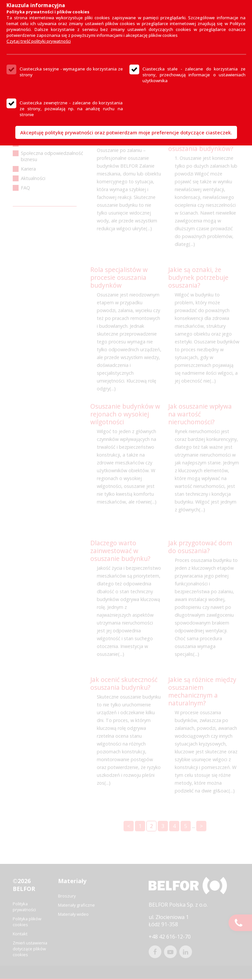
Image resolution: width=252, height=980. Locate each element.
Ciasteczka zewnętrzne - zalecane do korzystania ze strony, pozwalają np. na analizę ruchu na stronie (71, 109)
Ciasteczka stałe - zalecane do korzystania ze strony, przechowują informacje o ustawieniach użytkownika (194, 75)
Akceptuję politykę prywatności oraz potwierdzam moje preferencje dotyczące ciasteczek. (126, 132)
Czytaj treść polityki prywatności (39, 41)
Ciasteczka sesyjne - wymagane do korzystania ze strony (71, 72)
